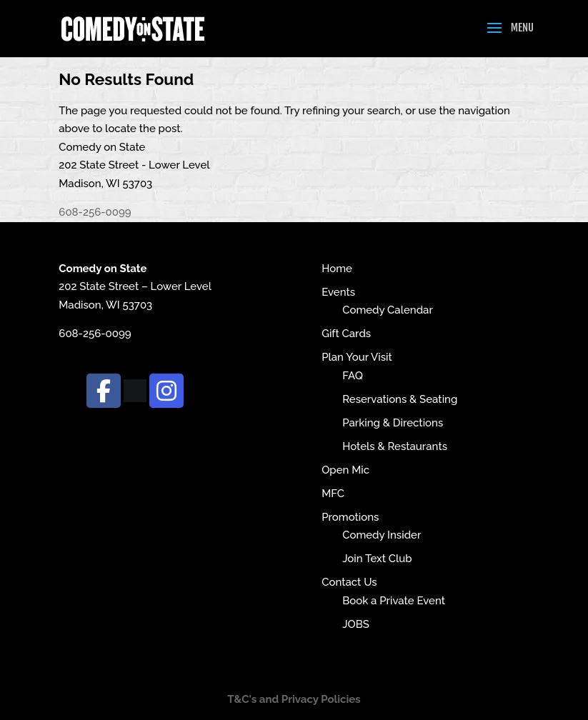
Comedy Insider (382, 535)
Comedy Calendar (388, 310)
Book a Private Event (394, 601)
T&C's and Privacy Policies (294, 699)
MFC (333, 494)
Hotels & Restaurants (395, 446)
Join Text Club (377, 559)
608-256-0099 (95, 212)
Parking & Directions (393, 423)
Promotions (350, 517)
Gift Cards (346, 334)
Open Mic (345, 470)
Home (337, 269)
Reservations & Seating (400, 399)
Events (338, 292)
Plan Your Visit (357, 357)
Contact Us (349, 582)
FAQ (353, 376)
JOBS (356, 624)
